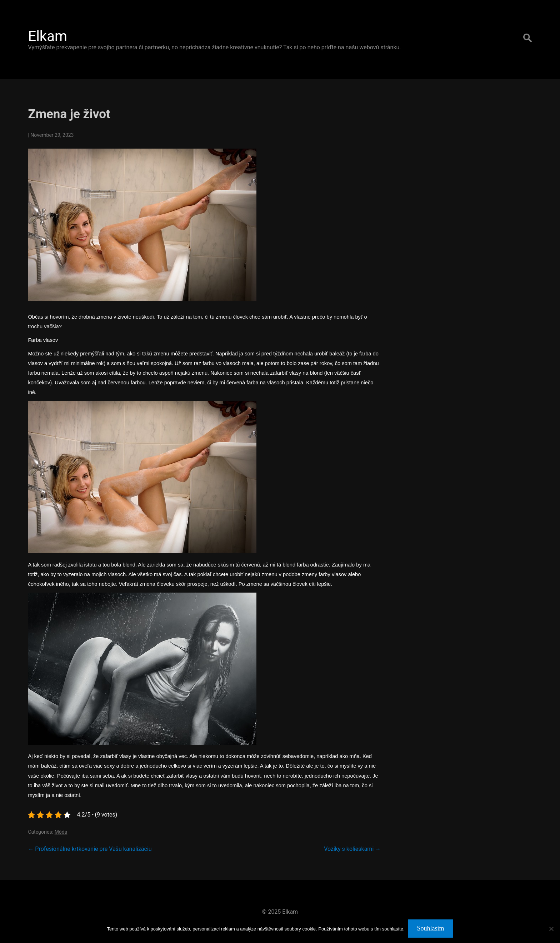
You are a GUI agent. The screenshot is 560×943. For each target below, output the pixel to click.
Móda (61, 832)
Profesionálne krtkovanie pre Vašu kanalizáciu (90, 849)
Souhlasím (431, 928)
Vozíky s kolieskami (352, 849)
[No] (551, 929)
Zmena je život (69, 114)
